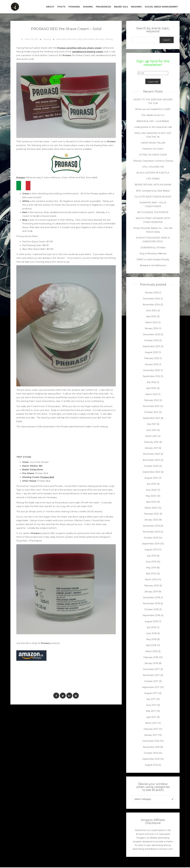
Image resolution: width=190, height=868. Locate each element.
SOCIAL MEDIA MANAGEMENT (161, 7)
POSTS (61, 7)
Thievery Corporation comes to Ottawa (153, 161)
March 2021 (151, 436)
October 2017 (151, 681)
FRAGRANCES (104, 7)
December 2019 (151, 526)
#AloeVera (61, 39)
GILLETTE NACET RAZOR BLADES (153, 197)
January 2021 (151, 448)
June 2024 (151, 311)
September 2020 (151, 472)
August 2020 (151, 478)
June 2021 (151, 430)
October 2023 (151, 340)
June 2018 (151, 633)
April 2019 (151, 574)
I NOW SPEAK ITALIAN (153, 143)
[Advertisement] (70, 680)
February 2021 (151, 442)
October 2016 (151, 753)
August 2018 (151, 621)
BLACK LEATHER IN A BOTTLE (153, 173)
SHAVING (88, 7)
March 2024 (151, 322)
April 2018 (151, 645)
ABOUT (50, 7)
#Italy (80, 39)
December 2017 (151, 669)
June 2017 (151, 705)
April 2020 (151, 502)
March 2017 (151, 723)
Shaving (47, 39)
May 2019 (151, 568)
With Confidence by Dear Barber (153, 191)
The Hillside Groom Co (153, 115)
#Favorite (72, 39)
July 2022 (151, 382)
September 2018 (151, 615)
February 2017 (151, 729)
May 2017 (151, 711)
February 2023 (152, 358)
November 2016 (151, 747)
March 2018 (151, 651)
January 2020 (151, 520)
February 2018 (151, 657)
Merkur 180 (36, 466)
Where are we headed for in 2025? (153, 109)
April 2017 (151, 717)
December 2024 (151, 299)
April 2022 (151, 388)
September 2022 (152, 376)
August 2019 (151, 550)
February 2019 (151, 586)
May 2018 (151, 639)
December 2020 (151, 454)
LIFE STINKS (153, 179)
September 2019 (151, 544)
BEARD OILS (121, 7)
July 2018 (151, 627)
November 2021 (151, 406)
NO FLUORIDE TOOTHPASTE (153, 212)
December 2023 (151, 334)
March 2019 (151, 580)
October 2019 (151, 538)
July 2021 (151, 424)
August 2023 (151, 352)
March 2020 (151, 508)
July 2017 (151, 699)
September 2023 (151, 346)
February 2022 (151, 400)
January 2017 (151, 735)
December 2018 (152, 598)
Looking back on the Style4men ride (153, 127)
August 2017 (151, 693)
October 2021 (151, 412)
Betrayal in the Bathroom (153, 265)
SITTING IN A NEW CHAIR (153, 155)
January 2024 (151, 328)
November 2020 (151, 460)
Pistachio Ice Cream (153, 149)
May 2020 (151, 496)
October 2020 (151, 466)
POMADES (74, 7)
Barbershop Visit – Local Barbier (153, 121)
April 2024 (151, 316)
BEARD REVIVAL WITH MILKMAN (153, 185)
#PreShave (89, 39)
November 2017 (151, 675)
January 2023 (152, 364)
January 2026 (152, 293)
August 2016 (151, 765)
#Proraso (100, 39)
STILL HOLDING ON (153, 167)
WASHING (136, 7)
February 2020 (151, 514)
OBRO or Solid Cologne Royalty (153, 259)
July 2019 (151, 556)
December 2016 (151, 741)
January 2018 (151, 663)
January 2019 (151, 592)
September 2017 (151, 687)
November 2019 (151, 532)
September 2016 (151, 759)
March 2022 (152, 394)
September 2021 (151, 418)
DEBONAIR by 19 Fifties (153, 248)
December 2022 (152, 370)
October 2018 (151, 609)
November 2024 (151, 305)
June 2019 (151, 562)
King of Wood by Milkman (153, 254)
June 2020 (151, 490)
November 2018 (151, 603)
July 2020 (151, 484)
